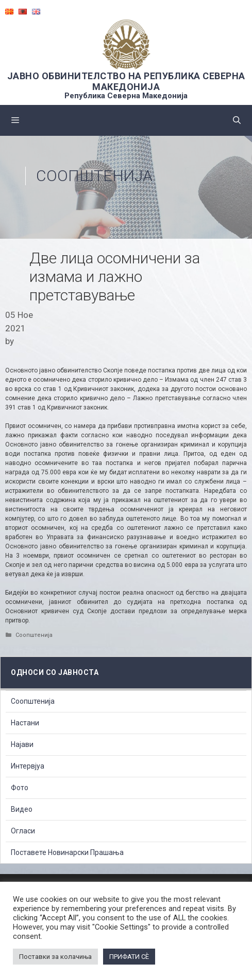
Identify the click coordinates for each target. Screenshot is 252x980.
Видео (22, 809)
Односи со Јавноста (55, 672)
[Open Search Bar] (237, 120)
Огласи (23, 831)
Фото (20, 788)
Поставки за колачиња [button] (55, 957)
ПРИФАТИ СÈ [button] (129, 957)
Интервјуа (28, 766)
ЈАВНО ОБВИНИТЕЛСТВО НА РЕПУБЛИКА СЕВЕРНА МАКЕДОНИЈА (126, 81)
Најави (22, 744)
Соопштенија (94, 176)
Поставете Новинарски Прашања (67, 852)
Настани (25, 723)
